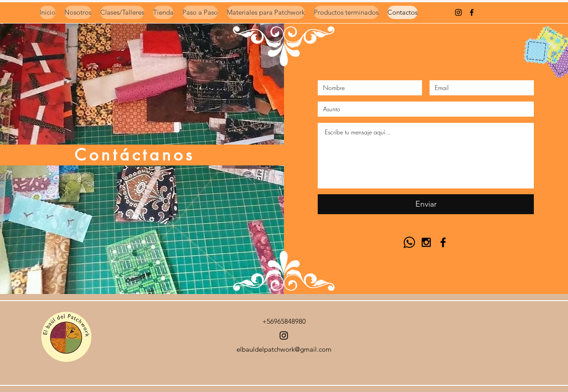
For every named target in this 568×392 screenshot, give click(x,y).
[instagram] (458, 12)
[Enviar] (426, 204)
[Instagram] (284, 335)
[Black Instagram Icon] (426, 242)
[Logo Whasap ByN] (409, 242)
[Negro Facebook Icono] (472, 12)
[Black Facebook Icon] (443, 242)
